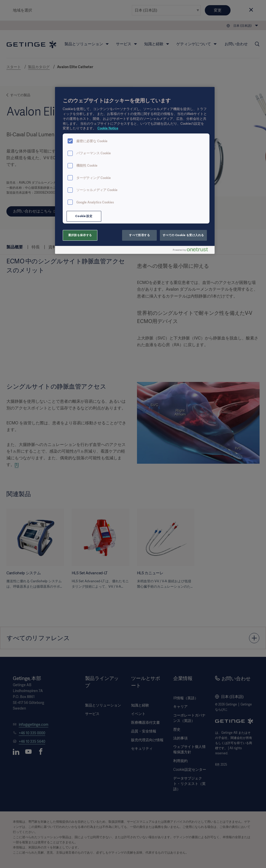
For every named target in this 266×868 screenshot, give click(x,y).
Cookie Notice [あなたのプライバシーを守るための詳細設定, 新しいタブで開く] (108, 128)
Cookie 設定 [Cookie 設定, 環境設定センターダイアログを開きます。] (84, 216)
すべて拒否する (139, 235)
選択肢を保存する (80, 235)
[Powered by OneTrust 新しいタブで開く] (192, 251)
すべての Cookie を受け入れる (183, 235)
